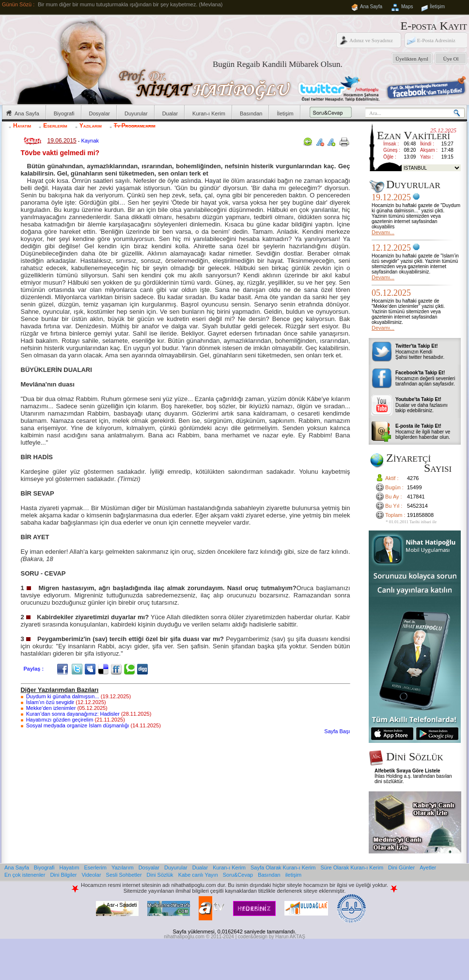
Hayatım (22, 126)
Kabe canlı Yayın (198, 875)
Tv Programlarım (135, 126)
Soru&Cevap (238, 875)
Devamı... (383, 232)
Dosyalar (100, 113)
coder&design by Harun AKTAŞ (272, 937)
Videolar (91, 875)
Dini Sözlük (160, 875)
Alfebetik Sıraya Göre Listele (407, 771)
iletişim (294, 875)
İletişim (437, 7)
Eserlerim (55, 126)
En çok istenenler (25, 875)
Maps (407, 7)
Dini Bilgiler (63, 875)
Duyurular (136, 113)
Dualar (170, 113)
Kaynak (90, 141)
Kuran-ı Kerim (209, 113)
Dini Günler (401, 868)
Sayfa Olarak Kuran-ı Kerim (283, 868)
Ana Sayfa (371, 7)
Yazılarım (91, 126)
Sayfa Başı (337, 731)
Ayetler (428, 868)
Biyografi (64, 113)
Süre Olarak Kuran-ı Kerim (352, 868)
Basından (251, 113)
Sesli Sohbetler (124, 875)
